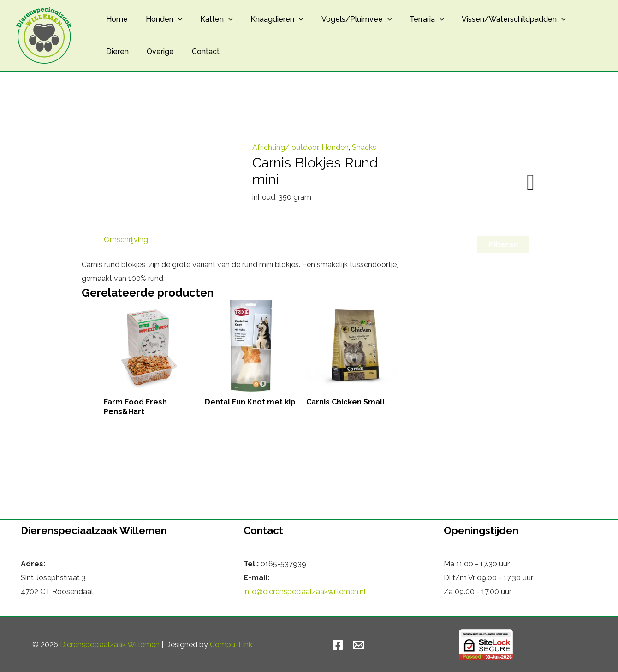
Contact (198, 51)
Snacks (364, 147)
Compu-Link (231, 645)
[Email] (359, 645)
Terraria (410, 19)
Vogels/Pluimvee (343, 19)
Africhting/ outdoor (285, 147)
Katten (209, 19)
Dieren (116, 51)
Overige (156, 51)
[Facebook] (338, 645)
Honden (160, 19)
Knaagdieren (266, 19)
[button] (173, 19)
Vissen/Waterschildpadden (494, 19)
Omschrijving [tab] (126, 240)
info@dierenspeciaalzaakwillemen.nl (305, 592)
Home (116, 19)
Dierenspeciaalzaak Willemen (110, 645)
